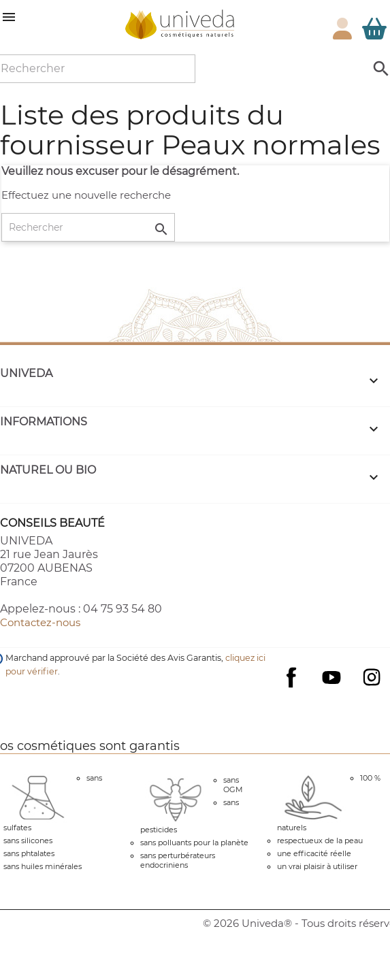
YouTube (331, 677)
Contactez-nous (40, 622)
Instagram (372, 677)
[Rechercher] (88, 227)
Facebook (291, 691)
